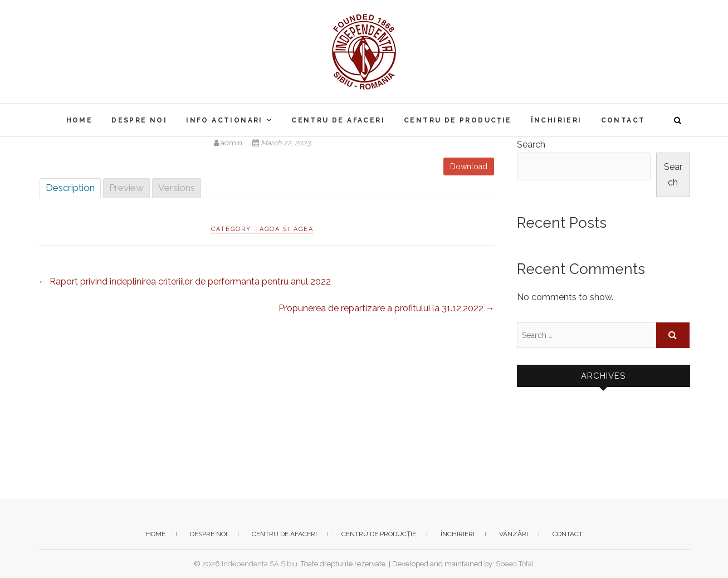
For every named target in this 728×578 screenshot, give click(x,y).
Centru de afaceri (338, 120)
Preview (126, 188)
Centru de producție (458, 120)
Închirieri (556, 120)
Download (469, 166)
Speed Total (515, 564)
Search (531, 144)
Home (80, 120)
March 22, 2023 (282, 143)
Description (70, 188)
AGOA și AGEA (287, 229)
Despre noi (139, 120)
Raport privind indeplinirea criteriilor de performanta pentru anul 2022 (185, 281)
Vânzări (514, 534)
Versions (177, 188)
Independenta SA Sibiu (260, 564)
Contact (623, 120)
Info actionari (224, 120)
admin (229, 143)
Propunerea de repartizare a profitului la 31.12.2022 (387, 308)
